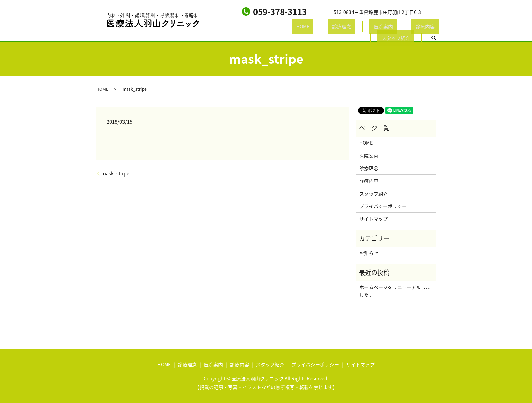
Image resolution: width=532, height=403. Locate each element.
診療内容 (350, 27)
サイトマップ (374, 219)
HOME (254, 27)
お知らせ (369, 253)
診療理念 (284, 27)
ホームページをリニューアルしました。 (395, 291)
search (422, 28)
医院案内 (317, 27)
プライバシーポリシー (383, 206)
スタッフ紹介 (388, 27)
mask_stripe (115, 173)
